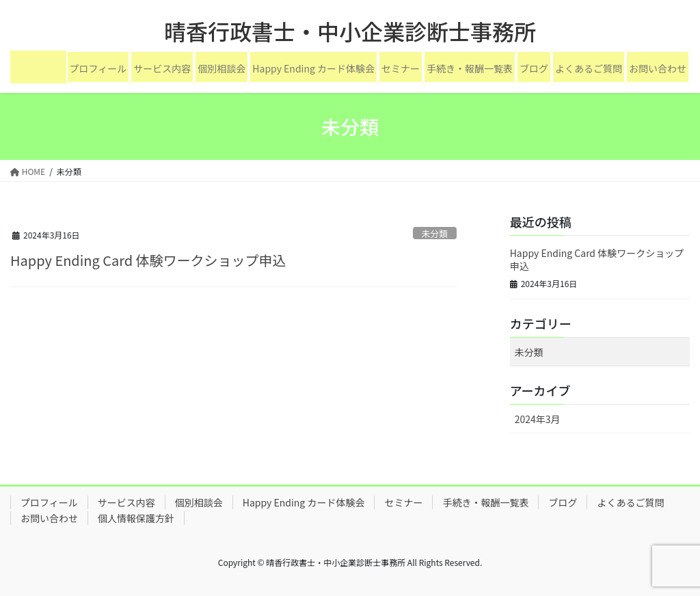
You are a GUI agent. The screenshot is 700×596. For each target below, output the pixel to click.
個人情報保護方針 (136, 518)
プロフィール (98, 68)
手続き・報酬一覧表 (470, 68)
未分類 (434, 233)
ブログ (534, 68)
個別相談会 (221, 68)
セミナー (401, 68)
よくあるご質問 (589, 68)
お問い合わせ (658, 68)
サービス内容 (162, 68)
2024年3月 (538, 419)
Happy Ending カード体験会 (313, 68)
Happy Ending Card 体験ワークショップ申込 (148, 260)
